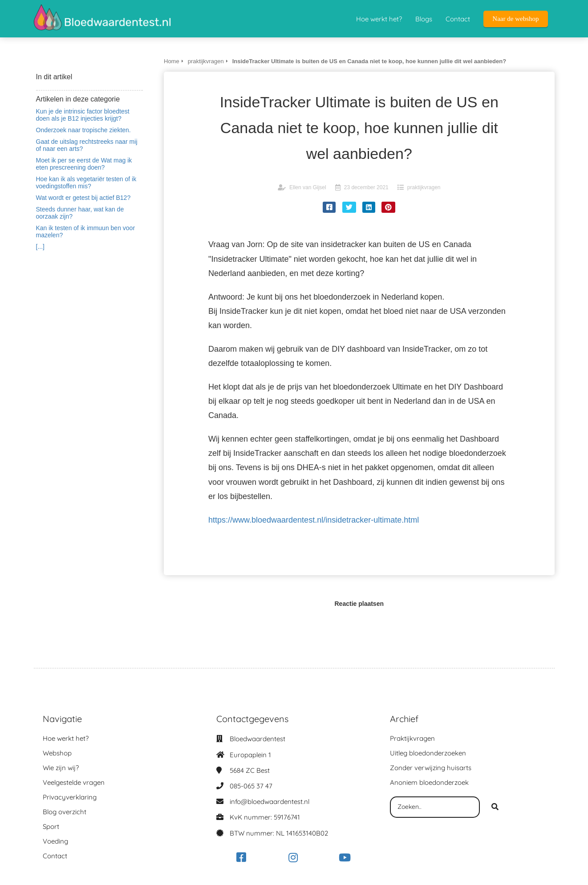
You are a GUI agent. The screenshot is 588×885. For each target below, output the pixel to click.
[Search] (495, 807)
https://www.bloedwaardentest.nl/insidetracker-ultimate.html (314, 520)
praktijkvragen (424, 187)
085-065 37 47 (251, 786)
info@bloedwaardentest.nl (270, 802)
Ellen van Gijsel (308, 187)
